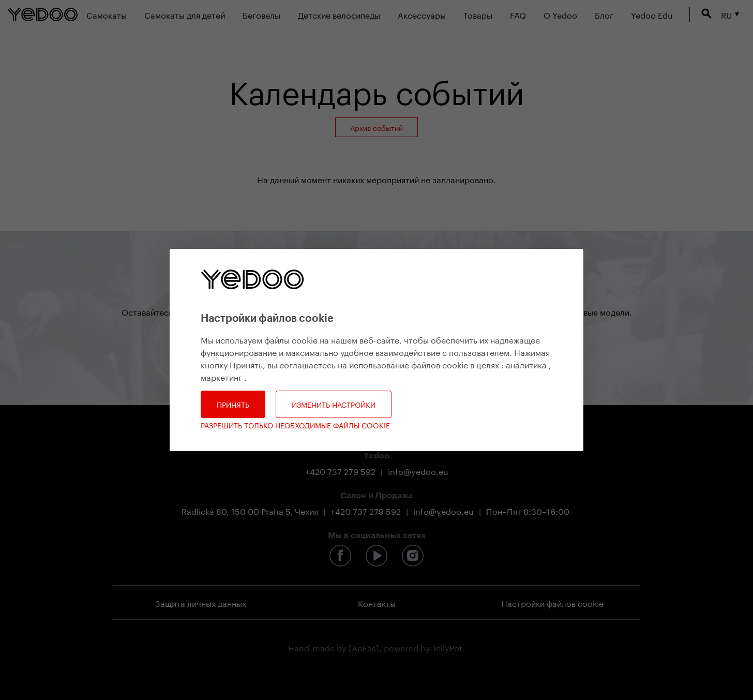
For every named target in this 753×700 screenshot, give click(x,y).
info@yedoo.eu (418, 471)
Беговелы (261, 14)
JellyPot (447, 647)
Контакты (377, 602)
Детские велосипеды (339, 14)
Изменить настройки (334, 404)
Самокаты (107, 14)
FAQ (518, 14)
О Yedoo (560, 14)
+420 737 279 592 (340, 471)
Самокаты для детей (185, 14)
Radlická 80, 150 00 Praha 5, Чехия (250, 510)
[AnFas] (364, 647)
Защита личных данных (201, 602)
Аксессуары (422, 14)
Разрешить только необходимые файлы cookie (295, 425)
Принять (233, 404)
